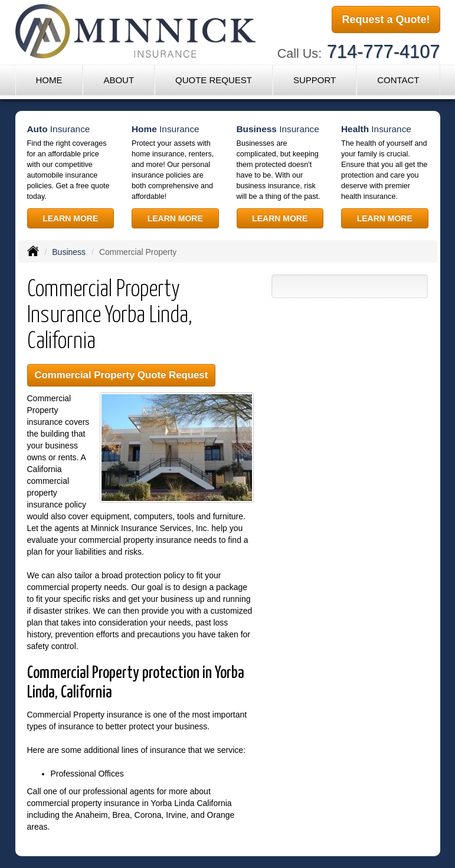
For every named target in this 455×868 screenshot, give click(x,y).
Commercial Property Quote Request (122, 375)
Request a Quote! (386, 19)
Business (69, 252)
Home (49, 80)
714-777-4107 (384, 52)
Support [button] (315, 80)
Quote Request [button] (214, 80)
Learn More (70, 218)
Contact (398, 80)
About (119, 80)
